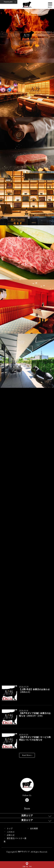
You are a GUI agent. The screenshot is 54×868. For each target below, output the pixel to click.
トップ (10, 828)
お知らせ (11, 835)
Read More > (27, 755)
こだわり (11, 832)
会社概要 (34, 828)
